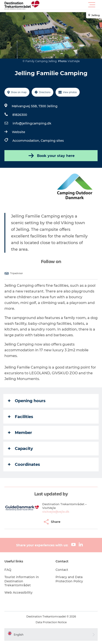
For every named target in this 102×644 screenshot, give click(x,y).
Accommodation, (27, 141)
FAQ (8, 570)
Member (20, 433)
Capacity (20, 449)
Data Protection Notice (51, 622)
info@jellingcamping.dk (32, 123)
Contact (62, 570)
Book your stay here (51, 156)
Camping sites (52, 141)
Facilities (21, 417)
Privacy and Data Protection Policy (69, 579)
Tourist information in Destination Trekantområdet (22, 581)
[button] (71, 5)
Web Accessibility (18, 592)
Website (19, 132)
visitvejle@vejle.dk (56, 512)
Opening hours (27, 401)
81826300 (20, 115)
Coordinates (24, 464)
